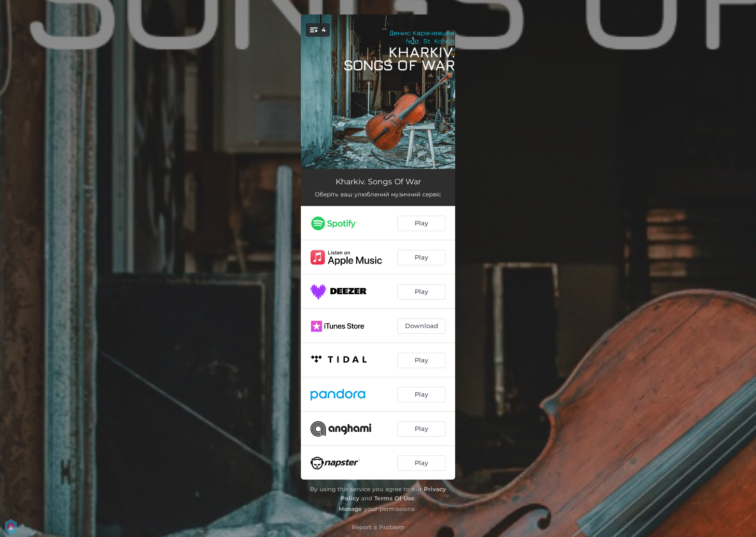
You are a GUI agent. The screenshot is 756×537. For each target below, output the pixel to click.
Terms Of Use (394, 498)
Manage (350, 509)
